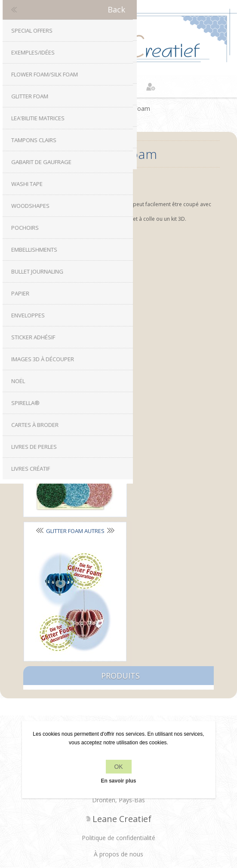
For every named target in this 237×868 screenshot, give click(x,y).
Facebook (93, 565)
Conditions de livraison (119, 687)
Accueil (97, 108)
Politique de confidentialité (118, 654)
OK (118, 767)
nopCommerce (133, 805)
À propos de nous (118, 671)
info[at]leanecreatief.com (118, 600)
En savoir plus (118, 781)
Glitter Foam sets (68, 241)
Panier (129, 87)
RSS (127, 565)
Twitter (110, 565)
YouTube (144, 565)
